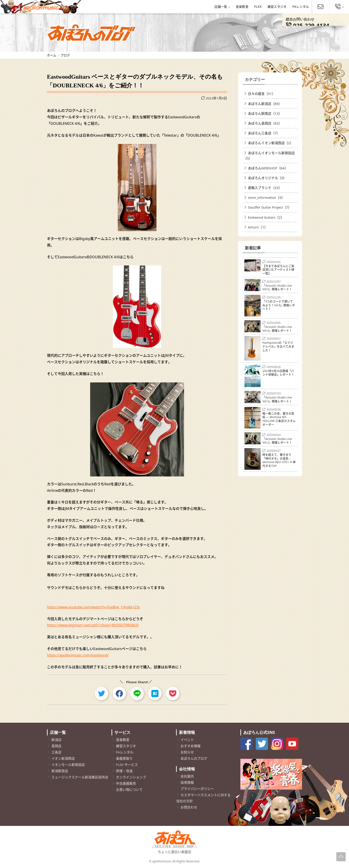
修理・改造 (124, 771)
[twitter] (101, 694)
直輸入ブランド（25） (265, 188)
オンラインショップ (131, 777)
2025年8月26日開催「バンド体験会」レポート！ (278, 373)
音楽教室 (242, 7)
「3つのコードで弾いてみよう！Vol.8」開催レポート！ (279, 305)
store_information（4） (266, 197)
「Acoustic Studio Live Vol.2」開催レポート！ (277, 441)
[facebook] (119, 694)
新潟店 (56, 740)
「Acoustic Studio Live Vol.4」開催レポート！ (277, 329)
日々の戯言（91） (262, 94)
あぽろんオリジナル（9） (267, 178)
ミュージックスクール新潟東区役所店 (80, 777)
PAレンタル (301, 7)
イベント (187, 740)
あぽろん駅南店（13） (265, 113)
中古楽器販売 (126, 783)
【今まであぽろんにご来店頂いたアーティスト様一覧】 (278, 270)
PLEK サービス (127, 765)
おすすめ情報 (191, 746)
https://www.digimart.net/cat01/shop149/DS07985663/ (93, 625)
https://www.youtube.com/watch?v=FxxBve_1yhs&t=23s (93, 607)
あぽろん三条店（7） (264, 133)
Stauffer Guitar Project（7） (270, 207)
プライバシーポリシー (197, 789)
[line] (137, 694)
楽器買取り (124, 758)
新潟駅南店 (60, 771)
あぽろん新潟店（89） (265, 104)
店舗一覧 (222, 7)
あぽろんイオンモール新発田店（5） (269, 156)
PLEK (258, 7)
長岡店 (56, 746)
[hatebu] (155, 694)
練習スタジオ (277, 7)
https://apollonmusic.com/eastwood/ (78, 655)
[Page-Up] (341, 857)
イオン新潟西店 (63, 758)
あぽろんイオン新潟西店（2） (271, 143)
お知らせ (187, 752)
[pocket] (173, 694)
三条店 (56, 752)
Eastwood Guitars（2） (266, 217)
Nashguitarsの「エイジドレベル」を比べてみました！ (278, 346)
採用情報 (187, 782)
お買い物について (129, 790)
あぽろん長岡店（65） (265, 123)
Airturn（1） (258, 227)
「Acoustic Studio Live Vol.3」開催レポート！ (277, 399)
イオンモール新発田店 (68, 765)
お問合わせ (189, 807)
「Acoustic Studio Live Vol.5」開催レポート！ (277, 287)
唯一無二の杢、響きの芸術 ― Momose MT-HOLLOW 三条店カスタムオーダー (279, 419)
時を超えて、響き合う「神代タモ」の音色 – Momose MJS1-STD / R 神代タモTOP (279, 460)
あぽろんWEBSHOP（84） (268, 168)
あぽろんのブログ (194, 758)
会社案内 (187, 776)
